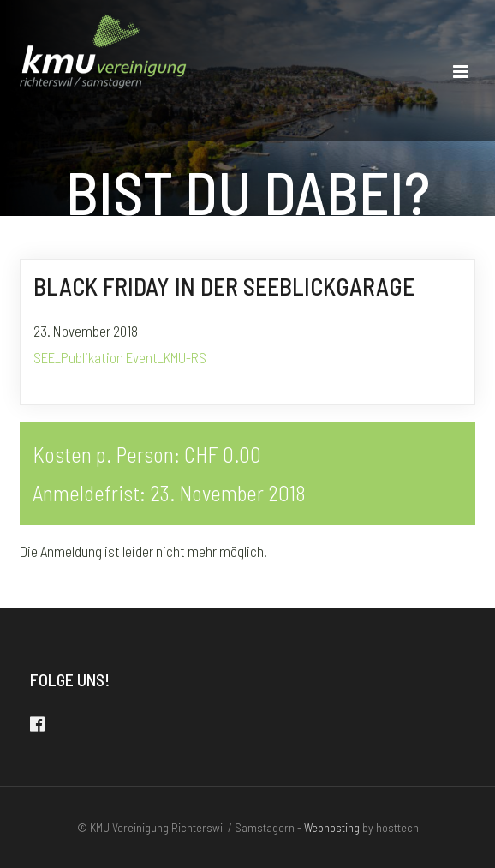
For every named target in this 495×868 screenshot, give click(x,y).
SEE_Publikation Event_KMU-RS (120, 357)
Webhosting (332, 827)
